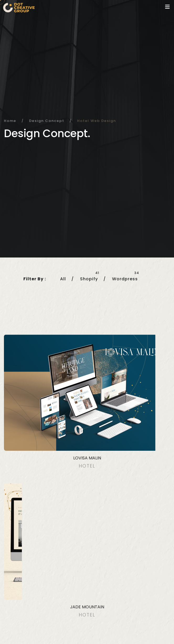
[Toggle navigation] (167, 7)
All (63, 279)
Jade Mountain (87, 607)
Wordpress (125, 279)
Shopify (89, 279)
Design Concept (47, 121)
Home (10, 121)
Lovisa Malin (87, 458)
